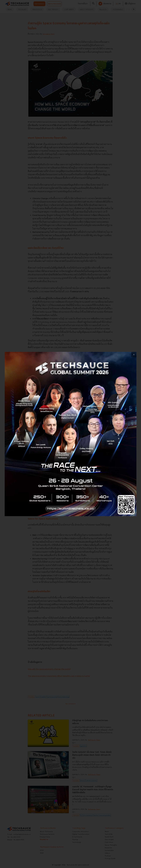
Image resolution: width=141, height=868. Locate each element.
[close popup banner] (134, 354)
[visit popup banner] (71, 434)
